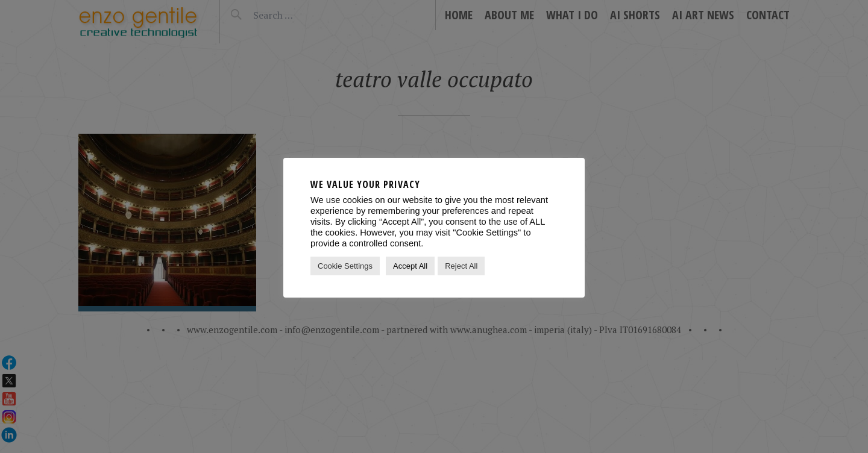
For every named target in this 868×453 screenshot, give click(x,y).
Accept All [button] (410, 266)
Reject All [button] (461, 266)
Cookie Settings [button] (345, 266)
